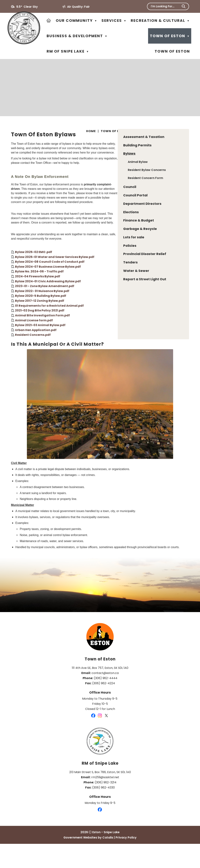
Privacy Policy (126, 862)
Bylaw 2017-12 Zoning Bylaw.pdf (115, 314)
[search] (166, 6)
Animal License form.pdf (109, 334)
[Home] (49, 21)
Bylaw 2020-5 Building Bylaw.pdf (116, 309)
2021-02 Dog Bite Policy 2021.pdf (115, 324)
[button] (184, 6)
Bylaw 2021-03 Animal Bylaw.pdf (115, 339)
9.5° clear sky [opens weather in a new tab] (27, 7)
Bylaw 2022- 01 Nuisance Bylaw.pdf (117, 304)
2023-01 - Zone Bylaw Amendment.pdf (120, 300)
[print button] (187, 132)
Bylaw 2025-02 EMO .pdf (109, 266)
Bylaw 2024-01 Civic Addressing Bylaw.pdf (123, 295)
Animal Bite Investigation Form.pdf (117, 329)
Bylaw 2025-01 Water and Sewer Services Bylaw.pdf (130, 270)
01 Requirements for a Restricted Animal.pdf (124, 319)
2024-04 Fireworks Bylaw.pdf (113, 290)
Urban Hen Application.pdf (111, 343)
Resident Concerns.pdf (108, 348)
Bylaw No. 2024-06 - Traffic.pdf (114, 285)
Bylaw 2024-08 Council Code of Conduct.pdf (125, 275)
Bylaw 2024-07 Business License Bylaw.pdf (123, 280)
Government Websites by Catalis (88, 862)
